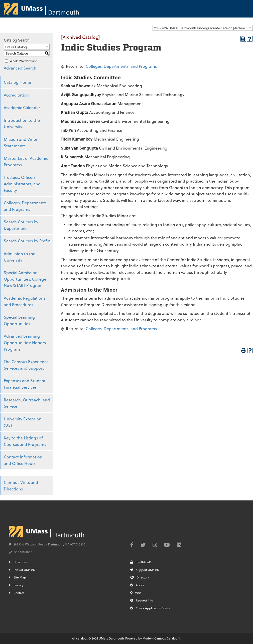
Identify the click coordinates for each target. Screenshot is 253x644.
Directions (20, 562)
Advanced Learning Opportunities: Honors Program (25, 342)
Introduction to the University (22, 123)
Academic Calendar (22, 107)
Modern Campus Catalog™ (161, 638)
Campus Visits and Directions (21, 486)
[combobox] (203, 28)
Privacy (18, 585)
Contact (19, 593)
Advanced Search (20, 68)
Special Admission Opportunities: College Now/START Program (25, 279)
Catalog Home (17, 82)
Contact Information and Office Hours (23, 460)
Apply (137, 585)
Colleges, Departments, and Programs (26, 206)
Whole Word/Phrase (23, 61)
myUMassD (141, 562)
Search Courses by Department (21, 225)
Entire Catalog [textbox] (16, 47)
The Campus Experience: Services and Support (27, 365)
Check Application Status (150, 608)
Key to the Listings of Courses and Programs (25, 441)
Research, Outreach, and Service (27, 403)
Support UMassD (145, 570)
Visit (136, 593)
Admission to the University (20, 257)
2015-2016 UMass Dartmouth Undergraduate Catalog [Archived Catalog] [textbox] (203, 28)
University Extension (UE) (23, 422)
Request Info (142, 600)
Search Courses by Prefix (27, 241)
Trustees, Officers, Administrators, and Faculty (22, 184)
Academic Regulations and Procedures (25, 301)
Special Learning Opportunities (19, 320)
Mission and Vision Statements (21, 142)
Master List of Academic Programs (26, 161)
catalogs (82, 638)
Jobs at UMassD (24, 570)
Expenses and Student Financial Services (25, 384)
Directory (140, 577)
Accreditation (16, 95)
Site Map (20, 577)
